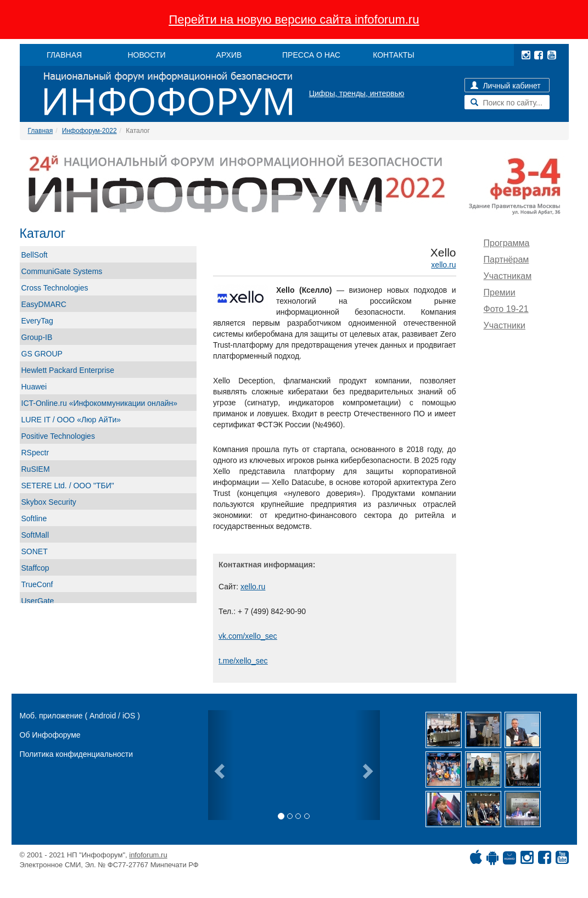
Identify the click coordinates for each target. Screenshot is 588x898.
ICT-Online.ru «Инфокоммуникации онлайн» (100, 403)
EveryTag (37, 321)
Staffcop (35, 568)
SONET (35, 551)
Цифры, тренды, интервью (357, 93)
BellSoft (35, 255)
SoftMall (35, 535)
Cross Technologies (55, 288)
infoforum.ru (148, 855)
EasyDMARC (44, 304)
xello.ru (443, 265)
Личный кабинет (506, 86)
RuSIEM (36, 469)
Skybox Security (49, 502)
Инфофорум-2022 (89, 131)
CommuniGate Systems (62, 271)
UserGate (38, 601)
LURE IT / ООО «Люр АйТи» (71, 420)
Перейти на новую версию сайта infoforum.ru (294, 19)
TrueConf (37, 584)
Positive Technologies (58, 436)
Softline (34, 518)
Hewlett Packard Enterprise (68, 370)
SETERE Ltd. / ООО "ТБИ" (68, 486)
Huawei (34, 387)
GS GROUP (42, 354)
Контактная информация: (267, 565)
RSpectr (35, 453)
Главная (41, 131)
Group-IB (37, 337)
